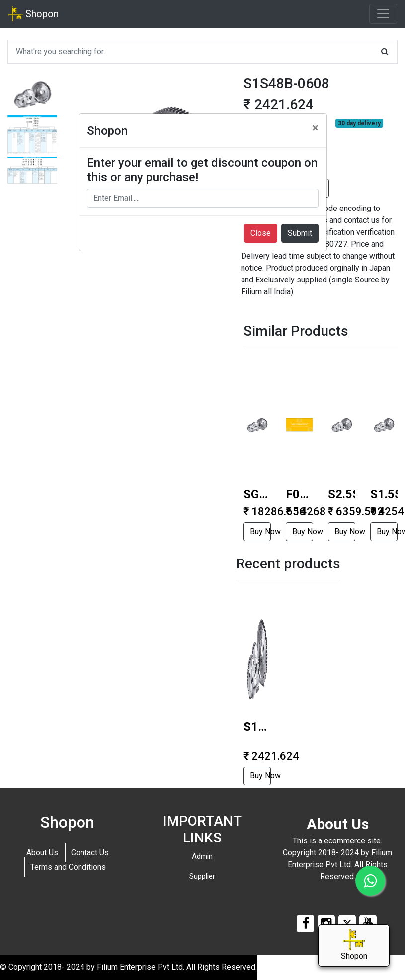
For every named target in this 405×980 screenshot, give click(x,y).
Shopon (33, 14)
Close (261, 233)
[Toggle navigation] (383, 14)
